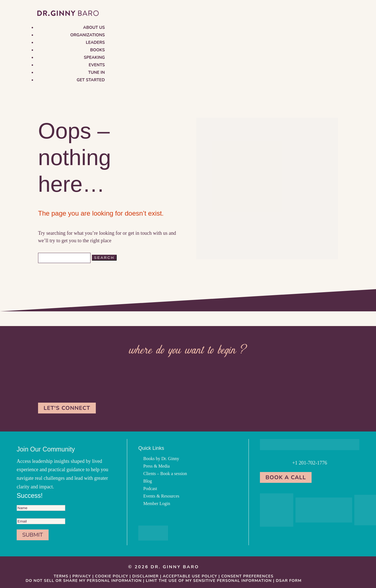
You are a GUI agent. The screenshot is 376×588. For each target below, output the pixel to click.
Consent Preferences (247, 576)
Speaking (94, 57)
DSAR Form (289, 581)
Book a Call (286, 477)
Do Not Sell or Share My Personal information (84, 581)
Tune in (96, 72)
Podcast (150, 489)
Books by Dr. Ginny (161, 459)
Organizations (88, 35)
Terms (61, 576)
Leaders (95, 42)
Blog (148, 481)
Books (98, 50)
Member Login (157, 504)
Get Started (91, 80)
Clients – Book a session (165, 474)
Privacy (82, 576)
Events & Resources (161, 496)
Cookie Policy (111, 576)
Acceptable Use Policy (190, 576)
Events (97, 65)
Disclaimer (145, 576)
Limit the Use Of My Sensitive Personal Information (209, 581)
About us (94, 27)
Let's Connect (67, 408)
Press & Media (156, 466)
